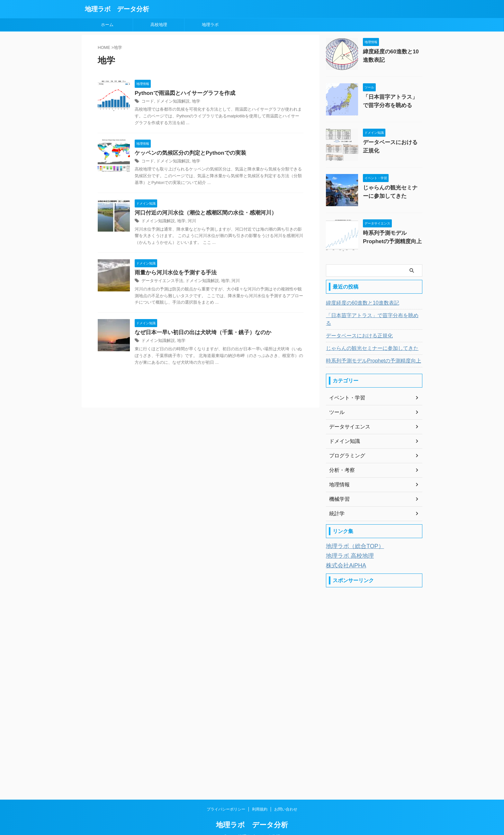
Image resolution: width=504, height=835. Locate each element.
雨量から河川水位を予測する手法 (173, 275)
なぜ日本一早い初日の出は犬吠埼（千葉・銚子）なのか (199, 335)
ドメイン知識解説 (171, 102)
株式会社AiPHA (343, 555)
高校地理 (159, 25)
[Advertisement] (374, 676)
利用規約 (260, 799)
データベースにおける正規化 (392, 142)
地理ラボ (210, 25)
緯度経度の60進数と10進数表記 (358, 303)
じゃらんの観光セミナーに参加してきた (366, 341)
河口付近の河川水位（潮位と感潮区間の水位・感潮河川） (202, 214)
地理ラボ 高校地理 (346, 547)
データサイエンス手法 (161, 283)
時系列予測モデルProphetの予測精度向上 (368, 353)
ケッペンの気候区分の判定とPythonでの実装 (187, 154)
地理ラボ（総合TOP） (350, 538)
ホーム (107, 25)
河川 (188, 223)
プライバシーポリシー (226, 799)
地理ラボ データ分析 (117, 9)
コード (147, 102)
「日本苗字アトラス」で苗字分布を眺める (369, 316)
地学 (192, 102)
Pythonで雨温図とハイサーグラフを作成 (182, 93)
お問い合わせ (286, 799)
